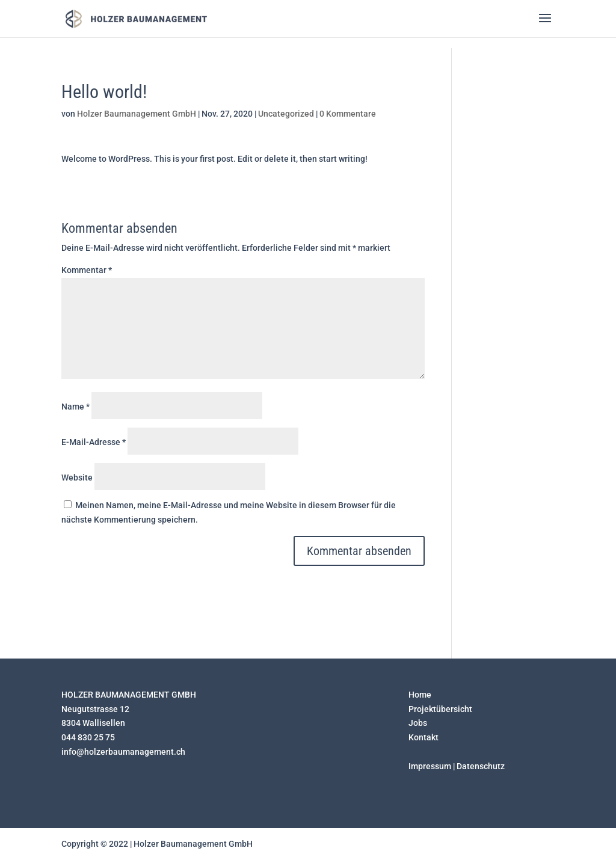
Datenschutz (481, 766)
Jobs (418, 723)
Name (75, 407)
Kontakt (423, 737)
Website (77, 478)
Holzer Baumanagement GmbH (137, 114)
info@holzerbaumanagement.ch (123, 752)
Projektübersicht (440, 709)
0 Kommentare (348, 114)
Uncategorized (286, 114)
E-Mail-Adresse (94, 442)
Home (420, 695)
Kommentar (87, 270)
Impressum (430, 766)
